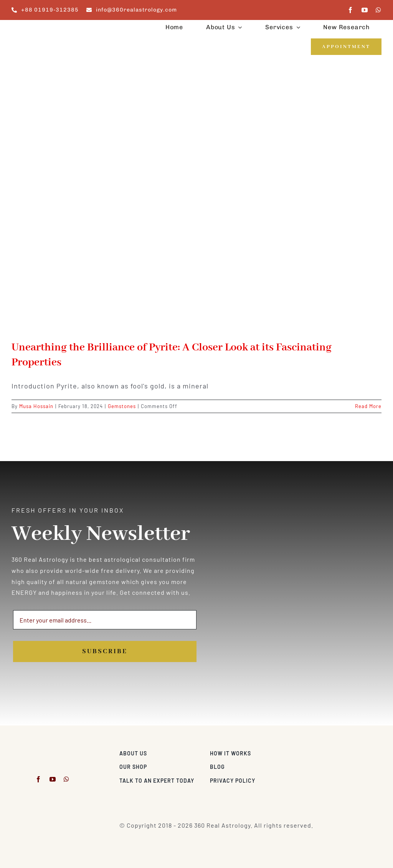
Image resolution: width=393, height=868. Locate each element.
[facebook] (351, 10)
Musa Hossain (36, 406)
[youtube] (365, 10)
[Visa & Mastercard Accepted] (357, 751)
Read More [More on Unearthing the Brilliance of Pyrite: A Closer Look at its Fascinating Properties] (368, 406)
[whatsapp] (379, 10)
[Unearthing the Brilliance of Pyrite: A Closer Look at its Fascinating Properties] (196, 205)
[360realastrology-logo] (35, 29)
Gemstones (122, 406)
